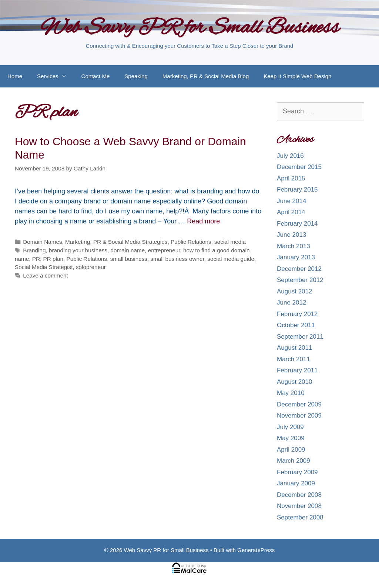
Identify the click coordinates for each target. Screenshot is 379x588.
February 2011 (297, 370)
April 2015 (291, 178)
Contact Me (96, 76)
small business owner (177, 259)
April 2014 (291, 212)
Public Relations (191, 242)
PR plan (53, 259)
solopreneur (91, 267)
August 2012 (294, 291)
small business (129, 259)
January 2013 (296, 257)
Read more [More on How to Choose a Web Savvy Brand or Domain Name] (203, 221)
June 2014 (291, 201)
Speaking (136, 76)
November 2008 (299, 506)
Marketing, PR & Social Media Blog (206, 76)
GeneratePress (256, 550)
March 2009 (294, 461)
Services (56, 76)
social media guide (231, 259)
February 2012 (297, 314)
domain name (128, 250)
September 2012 (300, 280)
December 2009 (299, 404)
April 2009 (291, 450)
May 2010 (291, 393)
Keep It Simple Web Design (297, 76)
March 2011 (294, 359)
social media (230, 242)
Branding (34, 250)
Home (15, 76)
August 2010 (294, 382)
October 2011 (296, 325)
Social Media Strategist (44, 267)
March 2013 (294, 246)
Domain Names (42, 242)
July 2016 (290, 156)
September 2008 (300, 517)
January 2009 (296, 483)
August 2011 (294, 348)
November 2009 (299, 416)
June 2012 (291, 303)
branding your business (78, 250)
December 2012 (299, 269)
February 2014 (297, 224)
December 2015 (299, 167)
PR (36, 259)
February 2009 (297, 472)
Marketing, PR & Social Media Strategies (116, 242)
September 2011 (300, 337)
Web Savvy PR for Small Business (190, 28)
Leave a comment (46, 275)
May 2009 (291, 438)
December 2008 (299, 495)
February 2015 (297, 190)
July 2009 (290, 427)
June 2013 (291, 235)
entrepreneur (164, 250)
